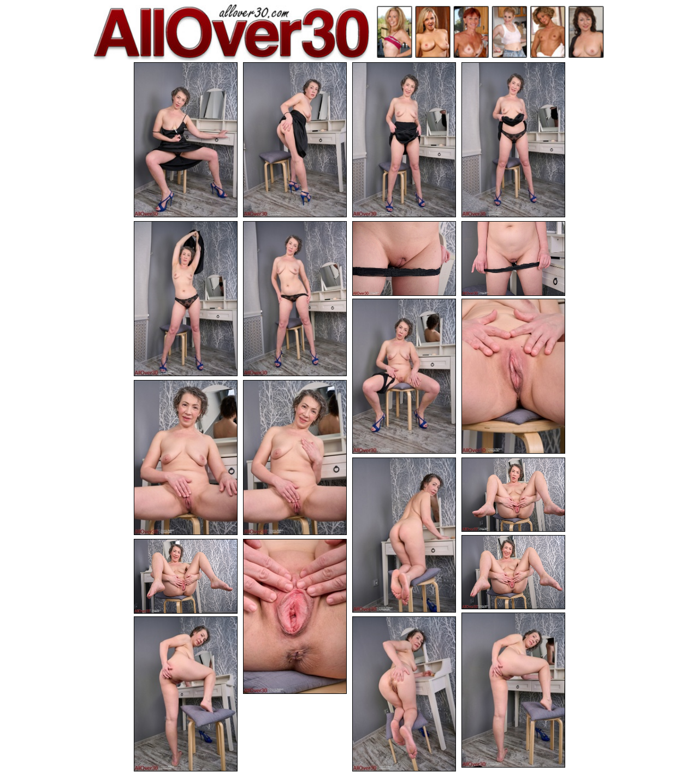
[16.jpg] (186, 576)
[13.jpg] (404, 535)
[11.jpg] (186, 458)
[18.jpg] (513, 690)
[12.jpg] (295, 458)
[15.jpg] (513, 572)
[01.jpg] (186, 140)
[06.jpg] (295, 299)
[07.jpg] (404, 259)
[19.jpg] (186, 694)
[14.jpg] (513, 495)
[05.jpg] (186, 299)
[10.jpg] (513, 376)
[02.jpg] (295, 140)
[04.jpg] (513, 140)
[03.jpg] (404, 140)
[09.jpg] (404, 376)
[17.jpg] (295, 616)
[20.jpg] (404, 694)
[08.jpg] (513, 259)
